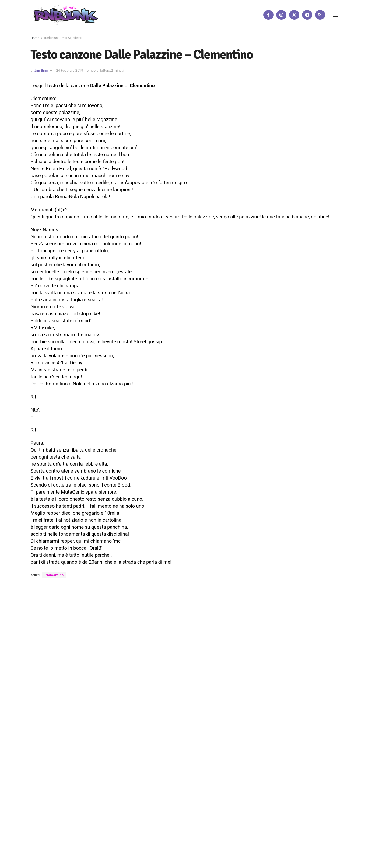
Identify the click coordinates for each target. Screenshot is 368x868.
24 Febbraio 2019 (70, 70)
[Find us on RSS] (320, 15)
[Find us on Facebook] (268, 15)
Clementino (54, 575)
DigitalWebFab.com (45, 650)
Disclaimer (137, 632)
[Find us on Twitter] (294, 15)
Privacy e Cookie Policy (169, 632)
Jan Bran (41, 70)
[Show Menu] (335, 15)
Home (35, 38)
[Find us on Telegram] (307, 15)
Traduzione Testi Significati (63, 38)
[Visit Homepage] (64, 15)
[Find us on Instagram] (281, 15)
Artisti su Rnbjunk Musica (103, 632)
